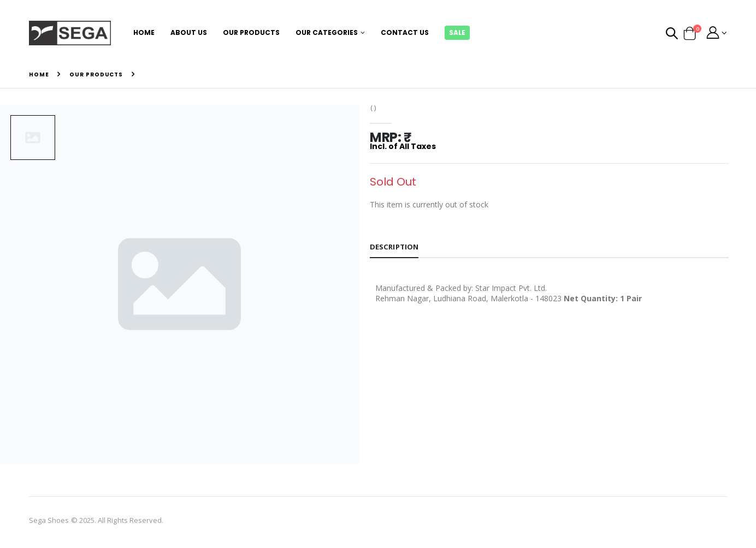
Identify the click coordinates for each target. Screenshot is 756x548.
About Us (189, 32)
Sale (457, 32)
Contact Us (405, 32)
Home (144, 32)
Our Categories (327, 32)
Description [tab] (395, 248)
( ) (374, 108)
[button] (671, 34)
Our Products (251, 32)
